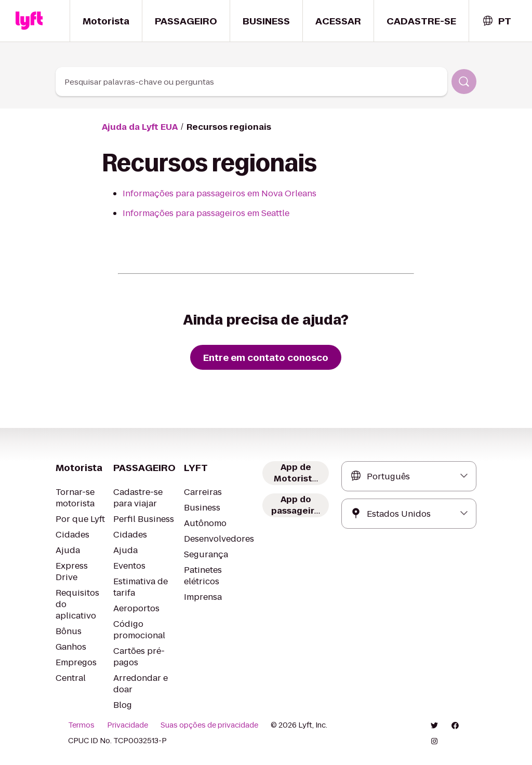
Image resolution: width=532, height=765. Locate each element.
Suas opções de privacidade (209, 725)
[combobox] (496, 21)
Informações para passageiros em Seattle (206, 213)
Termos (81, 725)
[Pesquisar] (464, 82)
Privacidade (128, 725)
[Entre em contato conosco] (266, 357)
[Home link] (29, 21)
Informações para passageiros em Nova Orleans (220, 193)
